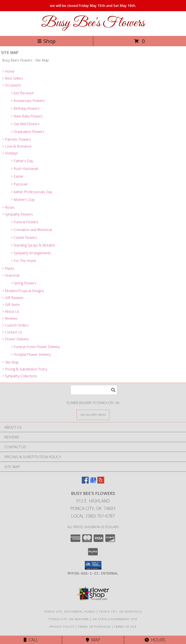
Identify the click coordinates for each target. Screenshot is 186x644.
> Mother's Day (23, 200)
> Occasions (12, 85)
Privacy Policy (62, 627)
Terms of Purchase (94, 627)
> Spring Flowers (24, 283)
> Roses (8, 207)
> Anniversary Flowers (28, 101)
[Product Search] (94, 390)
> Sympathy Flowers (17, 214)
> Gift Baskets (13, 298)
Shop (46, 41)
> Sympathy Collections (20, 376)
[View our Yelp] (101, 482)
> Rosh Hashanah (25, 169)
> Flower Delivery (15, 339)
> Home (8, 71)
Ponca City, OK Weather (69, 619)
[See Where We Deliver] (93, 415)
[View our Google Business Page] (93, 482)
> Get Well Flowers (25, 124)
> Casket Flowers (24, 237)
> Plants (8, 268)
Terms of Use (125, 627)
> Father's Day (22, 161)
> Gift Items (11, 305)
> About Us (11, 311)
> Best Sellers (13, 78)
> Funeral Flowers (25, 222)
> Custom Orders (15, 325)
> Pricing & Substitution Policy (25, 369)
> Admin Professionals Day (31, 192)
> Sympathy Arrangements (31, 253)
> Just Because (22, 93)
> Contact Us (12, 332)
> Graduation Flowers (28, 132)
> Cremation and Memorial (31, 230)
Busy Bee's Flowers (93, 23)
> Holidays (10, 153)
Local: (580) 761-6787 (93, 516)
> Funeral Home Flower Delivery (35, 347)
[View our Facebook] (85, 482)
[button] (93, 565)
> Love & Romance (17, 146)
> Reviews (10, 318)
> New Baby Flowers (27, 116)
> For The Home (23, 261)
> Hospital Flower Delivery (31, 354)
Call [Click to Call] (31, 640)
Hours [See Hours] (155, 640)
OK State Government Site (115, 619)
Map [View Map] (93, 640)
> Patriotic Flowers (17, 139)
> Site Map (10, 362)
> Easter (17, 176)
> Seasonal (11, 275)
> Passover (19, 184)
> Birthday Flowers (25, 108)
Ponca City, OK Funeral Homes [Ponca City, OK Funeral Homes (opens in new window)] (70, 612)
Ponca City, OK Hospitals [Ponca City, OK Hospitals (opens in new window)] (121, 612)
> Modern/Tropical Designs (23, 291)
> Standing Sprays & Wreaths (33, 245)
